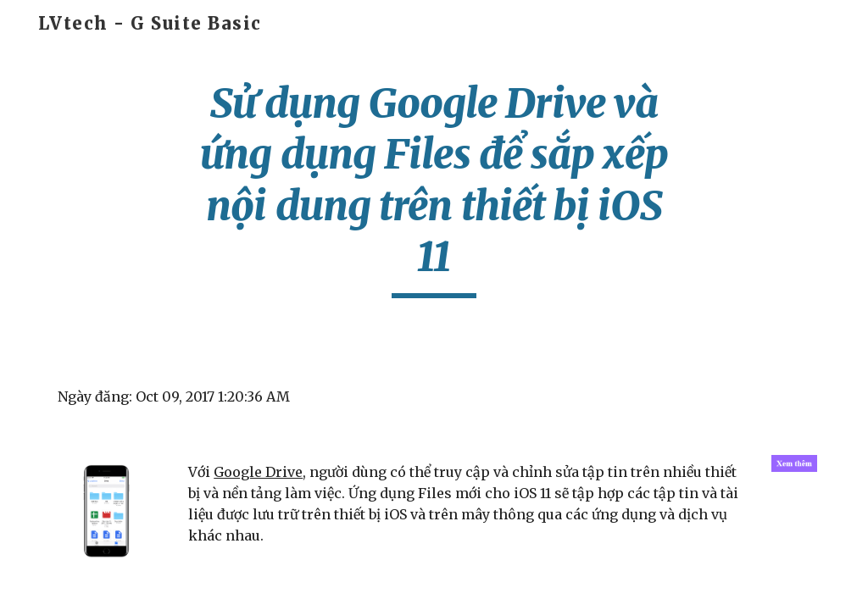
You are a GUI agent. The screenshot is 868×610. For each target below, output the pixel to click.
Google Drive (258, 472)
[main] (434, 188)
